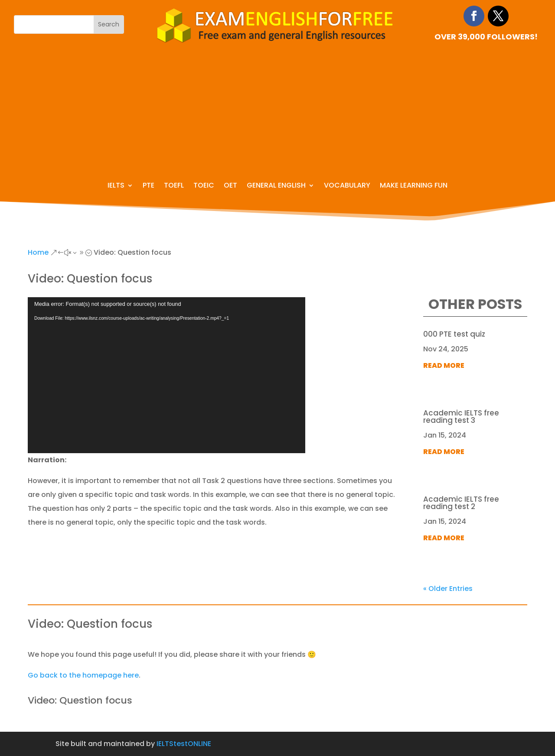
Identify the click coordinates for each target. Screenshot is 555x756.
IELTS (116, 186)
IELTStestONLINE (184, 744)
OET (230, 186)
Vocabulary (347, 186)
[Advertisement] (277, 109)
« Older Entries (448, 589)
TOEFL (174, 186)
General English (276, 186)
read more (444, 365)
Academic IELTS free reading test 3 (461, 417)
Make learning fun (414, 186)
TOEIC (204, 186)
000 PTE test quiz (454, 334)
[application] (166, 375)
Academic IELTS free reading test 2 (461, 503)
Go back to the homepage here (83, 675)
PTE (149, 186)
